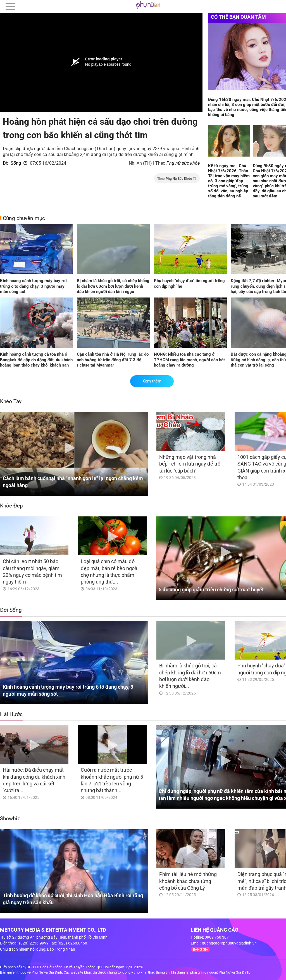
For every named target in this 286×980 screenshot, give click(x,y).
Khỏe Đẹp (11, 506)
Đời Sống (12, 163)
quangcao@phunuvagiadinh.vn (229, 943)
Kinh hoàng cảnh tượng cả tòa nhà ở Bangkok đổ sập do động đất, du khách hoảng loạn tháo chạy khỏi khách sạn (36, 360)
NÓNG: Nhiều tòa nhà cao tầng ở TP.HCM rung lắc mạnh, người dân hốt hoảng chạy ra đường (189, 360)
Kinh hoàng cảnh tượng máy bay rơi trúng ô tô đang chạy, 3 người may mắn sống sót (33, 286)
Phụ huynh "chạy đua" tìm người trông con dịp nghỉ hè (189, 284)
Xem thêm (152, 381)
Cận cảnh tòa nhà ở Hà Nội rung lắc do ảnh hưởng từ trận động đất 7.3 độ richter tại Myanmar (113, 360)
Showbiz (10, 819)
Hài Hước (11, 714)
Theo (177, 179)
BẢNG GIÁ (201, 950)
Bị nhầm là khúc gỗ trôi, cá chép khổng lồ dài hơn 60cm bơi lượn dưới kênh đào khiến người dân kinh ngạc (113, 286)
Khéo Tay (11, 401)
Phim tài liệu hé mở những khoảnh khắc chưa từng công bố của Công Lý (188, 881)
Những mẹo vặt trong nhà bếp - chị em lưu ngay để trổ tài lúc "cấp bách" (190, 464)
